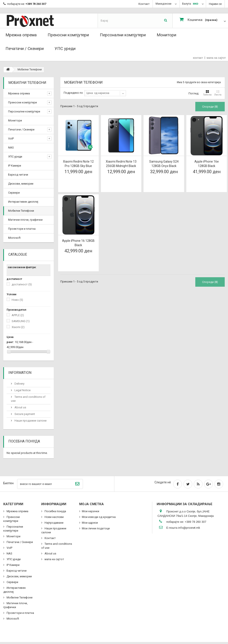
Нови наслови (54, 517)
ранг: (10, 342)
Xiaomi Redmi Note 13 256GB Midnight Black (121, 164)
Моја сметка (92, 504)
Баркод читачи (18, 175)
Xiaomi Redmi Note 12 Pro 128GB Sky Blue (78, 164)
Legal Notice (22, 390)
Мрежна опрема (21, 35)
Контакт (144, 4)
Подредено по (73, 93)
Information (20, 373)
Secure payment (24, 414)
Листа (218, 93)
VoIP (11, 139)
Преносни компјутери (68, 35)
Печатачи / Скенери (25, 49)
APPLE (18, 315)
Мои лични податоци (96, 528)
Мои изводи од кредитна (99, 517)
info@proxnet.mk (189, 528)
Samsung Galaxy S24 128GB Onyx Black (164, 164)
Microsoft (14, 238)
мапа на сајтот (216, 58)
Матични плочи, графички (25, 220)
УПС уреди (65, 49)
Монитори (166, 35)
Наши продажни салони (30, 421)
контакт (198, 58)
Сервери (14, 193)
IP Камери (15, 166)
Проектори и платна (22, 229)
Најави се (215, 4)
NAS (11, 148)
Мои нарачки (91, 511)
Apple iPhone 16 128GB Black (78, 243)
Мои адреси (90, 523)
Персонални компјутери (123, 35)
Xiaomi (18, 327)
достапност (22, 284)
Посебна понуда (24, 441)
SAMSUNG (21, 321)
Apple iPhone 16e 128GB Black (207, 164)
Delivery (19, 384)
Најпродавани (54, 523)
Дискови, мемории (21, 184)
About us (20, 407)
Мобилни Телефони (21, 211)
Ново (17, 300)
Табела (207, 93)
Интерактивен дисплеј (23, 202)
